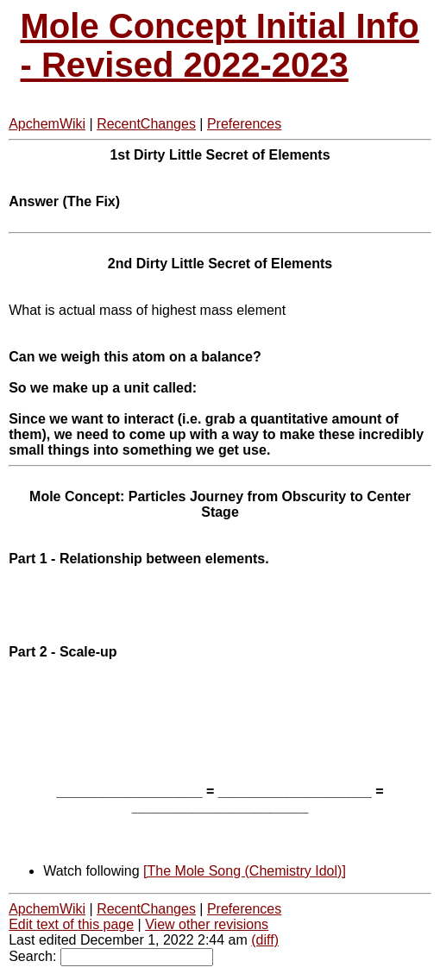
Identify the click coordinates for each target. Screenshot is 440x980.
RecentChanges (146, 124)
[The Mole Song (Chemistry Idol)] (245, 871)
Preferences (244, 124)
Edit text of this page (71, 924)
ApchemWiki (47, 124)
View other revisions (207, 924)
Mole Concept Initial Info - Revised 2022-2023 (220, 45)
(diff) (265, 940)
